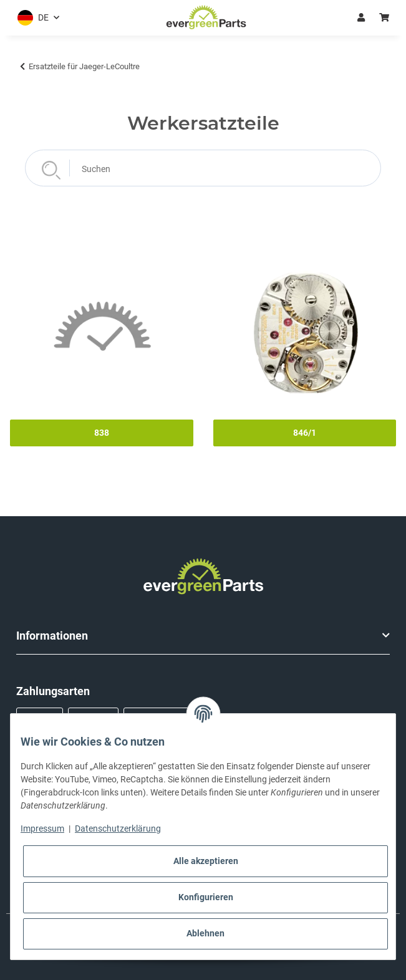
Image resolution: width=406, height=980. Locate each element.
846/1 (305, 433)
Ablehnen (205, 933)
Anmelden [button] (361, 17)
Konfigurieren (206, 897)
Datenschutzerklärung (118, 829)
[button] (36, 18)
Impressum (42, 829)
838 (102, 433)
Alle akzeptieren (206, 861)
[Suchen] (203, 168)
